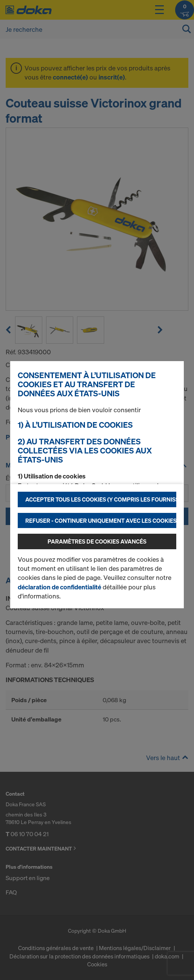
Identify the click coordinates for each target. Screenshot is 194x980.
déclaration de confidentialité (59, 587)
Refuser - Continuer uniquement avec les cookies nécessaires (101, 520)
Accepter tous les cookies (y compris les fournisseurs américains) (101, 499)
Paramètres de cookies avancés (97, 541)
